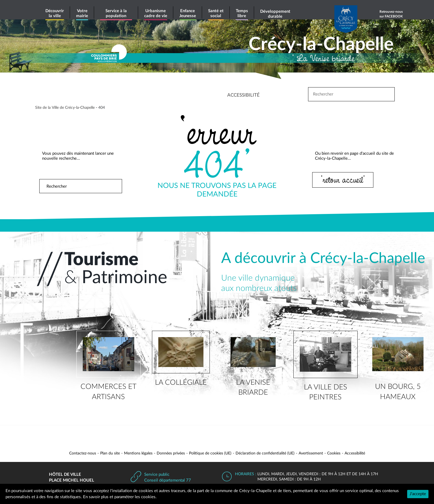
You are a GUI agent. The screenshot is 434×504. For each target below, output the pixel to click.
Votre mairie (82, 13)
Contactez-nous (83, 453)
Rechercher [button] (113, 186)
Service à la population (116, 13)
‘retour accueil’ (343, 180)
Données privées (171, 453)
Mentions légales (138, 453)
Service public (157, 475)
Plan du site (110, 453)
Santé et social (216, 13)
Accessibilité (355, 453)
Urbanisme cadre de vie (156, 13)
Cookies (334, 453)
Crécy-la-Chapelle (321, 45)
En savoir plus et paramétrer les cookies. (120, 497)
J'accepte (418, 494)
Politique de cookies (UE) (210, 453)
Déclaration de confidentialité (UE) (265, 453)
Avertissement (311, 453)
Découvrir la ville (55, 13)
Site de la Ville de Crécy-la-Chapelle (65, 108)
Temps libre (242, 13)
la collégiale (181, 382)
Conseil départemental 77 (168, 480)
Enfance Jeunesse (188, 13)
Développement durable (275, 14)
